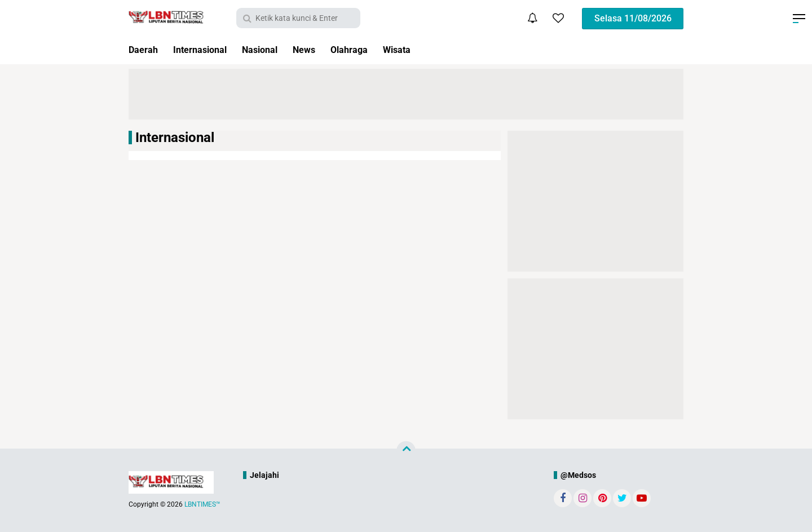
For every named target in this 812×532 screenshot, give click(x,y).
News (321, 50)
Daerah (145, 50)
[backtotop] (406, 451)
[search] (298, 18)
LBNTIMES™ (202, 504)
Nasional (273, 50)
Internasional (207, 50)
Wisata (422, 50)
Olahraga (370, 50)
